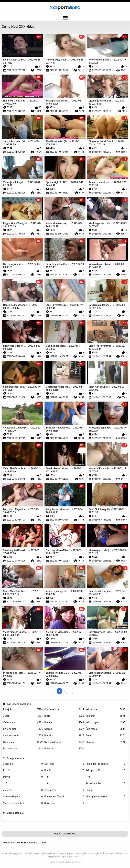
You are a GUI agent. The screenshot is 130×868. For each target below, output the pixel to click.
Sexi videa (64, 803)
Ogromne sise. (64, 709)
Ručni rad (64, 749)
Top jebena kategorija (19, 704)
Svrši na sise (23, 729)
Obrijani (64, 729)
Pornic (23, 777)
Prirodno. (64, 736)
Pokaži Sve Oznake (65, 834)
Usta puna (23, 742)
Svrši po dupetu (64, 742)
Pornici (105, 790)
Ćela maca (105, 729)
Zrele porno (64, 790)
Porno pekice (56, 862)
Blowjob (23, 709)
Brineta (64, 723)
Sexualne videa (105, 784)
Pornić (64, 770)
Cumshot (105, 716)
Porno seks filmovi (64, 797)
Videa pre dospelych (105, 797)
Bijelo (64, 716)
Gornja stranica (16, 758)
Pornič (23, 770)
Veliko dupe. (23, 723)
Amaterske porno (23, 797)
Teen (105, 736)
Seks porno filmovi (105, 770)
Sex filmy (64, 764)
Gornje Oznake (15, 813)
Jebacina (23, 764)
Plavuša (105, 742)
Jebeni (23, 716)
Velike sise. (105, 709)
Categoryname (23, 736)
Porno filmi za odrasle (105, 764)
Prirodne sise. (23, 749)
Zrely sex (23, 790)
